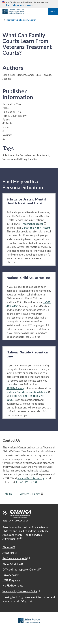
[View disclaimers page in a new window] (45, 224)
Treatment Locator (32, 224)
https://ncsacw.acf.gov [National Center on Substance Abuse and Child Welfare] (15, 520)
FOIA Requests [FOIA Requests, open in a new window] (11, 580)
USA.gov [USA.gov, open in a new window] (25, 601)
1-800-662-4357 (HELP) (36, 228)
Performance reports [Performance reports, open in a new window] (15, 558)
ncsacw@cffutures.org (31, 478)
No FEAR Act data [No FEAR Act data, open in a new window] (13, 586)
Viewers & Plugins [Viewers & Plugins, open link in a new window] (30, 494)
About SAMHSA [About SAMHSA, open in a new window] (12, 564)
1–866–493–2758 (26, 482)
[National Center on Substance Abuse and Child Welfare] (13, 13)
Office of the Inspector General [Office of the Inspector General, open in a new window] (21, 570)
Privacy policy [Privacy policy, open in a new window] (11, 575)
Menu (53, 11)
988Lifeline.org (15, 388)
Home (9, 494)
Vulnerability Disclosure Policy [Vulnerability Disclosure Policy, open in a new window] (20, 591)
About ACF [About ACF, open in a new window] (9, 547)
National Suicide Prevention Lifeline (27, 392)
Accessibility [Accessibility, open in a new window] (10, 553)
